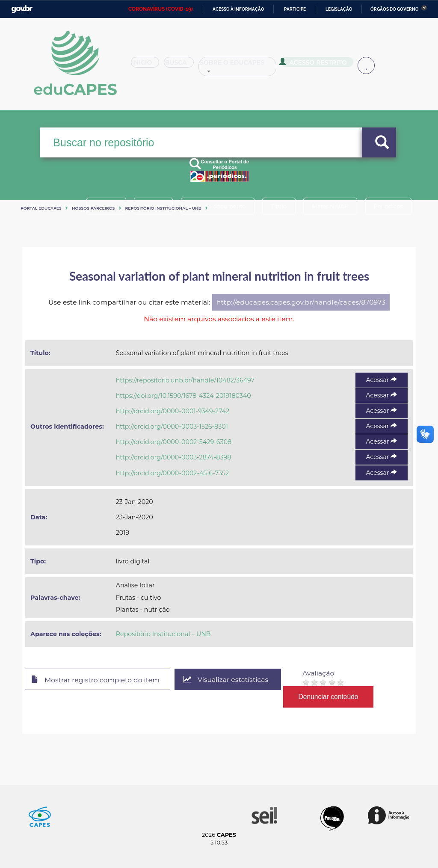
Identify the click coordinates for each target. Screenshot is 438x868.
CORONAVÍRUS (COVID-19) (161, 9)
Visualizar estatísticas (227, 680)
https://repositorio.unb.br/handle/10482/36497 (185, 380)
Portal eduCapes (41, 208)
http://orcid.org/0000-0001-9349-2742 (173, 411)
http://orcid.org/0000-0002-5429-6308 (174, 442)
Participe (295, 9)
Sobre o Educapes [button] (251, 66)
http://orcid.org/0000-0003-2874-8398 (174, 457)
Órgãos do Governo (395, 9)
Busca (186, 66)
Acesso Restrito (325, 65)
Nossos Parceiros (93, 208)
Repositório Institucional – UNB (163, 208)
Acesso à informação (238, 9)
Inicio (148, 66)
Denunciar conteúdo (330, 697)
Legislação (339, 9)
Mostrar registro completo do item (96, 680)
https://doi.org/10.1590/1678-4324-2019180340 (183, 396)
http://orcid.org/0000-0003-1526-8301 (172, 427)
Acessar (382, 380)
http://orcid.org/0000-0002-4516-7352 (172, 473)
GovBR (22, 9)
